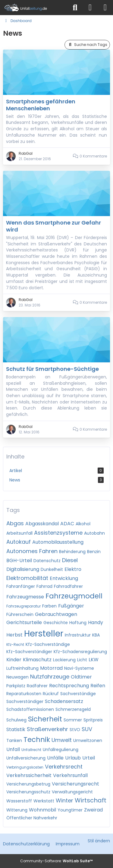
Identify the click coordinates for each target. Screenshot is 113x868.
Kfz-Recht (15, 645)
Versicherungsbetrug (28, 784)
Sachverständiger (25, 701)
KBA (96, 635)
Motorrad (51, 668)
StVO (75, 730)
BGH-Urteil (19, 560)
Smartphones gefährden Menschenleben (41, 105)
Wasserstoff (19, 801)
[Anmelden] (90, 8)
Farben (49, 606)
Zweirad (93, 810)
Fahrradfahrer (68, 586)
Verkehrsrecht (64, 767)
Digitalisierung (23, 569)
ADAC (67, 524)
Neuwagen (17, 677)
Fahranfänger (21, 586)
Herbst (14, 635)
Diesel (70, 560)
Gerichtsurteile (24, 622)
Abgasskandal (42, 524)
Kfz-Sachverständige (48, 644)
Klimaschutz (37, 660)
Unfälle (55, 758)
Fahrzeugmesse (25, 597)
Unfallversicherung (26, 758)
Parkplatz (16, 686)
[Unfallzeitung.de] (34, 8)
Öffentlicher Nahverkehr (32, 818)
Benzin (94, 552)
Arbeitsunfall (19, 533)
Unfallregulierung (61, 750)
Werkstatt (44, 801)
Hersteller (44, 634)
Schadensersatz (64, 701)
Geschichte (56, 623)
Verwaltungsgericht (72, 792)
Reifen (98, 686)
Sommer (73, 720)
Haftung (78, 623)
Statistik (16, 729)
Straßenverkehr (47, 729)
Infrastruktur (78, 635)
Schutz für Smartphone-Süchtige (52, 369)
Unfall (13, 749)
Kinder (14, 660)
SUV (87, 729)
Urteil (89, 758)
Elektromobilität (27, 578)
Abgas (15, 523)
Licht (82, 660)
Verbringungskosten (25, 767)
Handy (96, 622)
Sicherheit (45, 719)
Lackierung (64, 660)
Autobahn (94, 533)
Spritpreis (93, 720)
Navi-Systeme (79, 668)
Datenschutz (47, 561)
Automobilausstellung (58, 542)
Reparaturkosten (24, 694)
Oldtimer (81, 677)
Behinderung (72, 552)
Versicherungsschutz (28, 792)
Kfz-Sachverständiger (29, 652)
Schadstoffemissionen (30, 709)
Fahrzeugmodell (74, 596)
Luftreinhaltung (22, 668)
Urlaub (73, 758)
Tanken (14, 740)
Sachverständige (78, 694)
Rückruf (51, 694)
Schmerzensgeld (73, 709)
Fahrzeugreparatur (24, 606)
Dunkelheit (52, 569)
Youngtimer (70, 810)
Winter (64, 800)
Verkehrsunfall (70, 775)
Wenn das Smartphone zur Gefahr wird (53, 226)
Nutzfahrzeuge (50, 677)
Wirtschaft (91, 800)
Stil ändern (99, 841)
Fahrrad (44, 586)
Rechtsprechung (69, 686)
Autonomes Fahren (32, 551)
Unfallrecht (31, 750)
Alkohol (83, 524)
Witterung (17, 810)
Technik (37, 740)
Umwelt (62, 740)
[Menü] (105, 8)
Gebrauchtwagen (56, 614)
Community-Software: (56, 861)
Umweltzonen (88, 740)
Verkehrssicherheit (29, 775)
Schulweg (16, 720)
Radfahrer (37, 686)
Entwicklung (64, 578)
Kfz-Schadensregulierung (80, 652)
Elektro (73, 569)
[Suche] (75, 8)
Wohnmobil (42, 810)
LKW (94, 660)
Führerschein (20, 614)
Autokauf (19, 542)
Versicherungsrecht (75, 784)
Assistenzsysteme (58, 533)
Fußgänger (71, 606)
